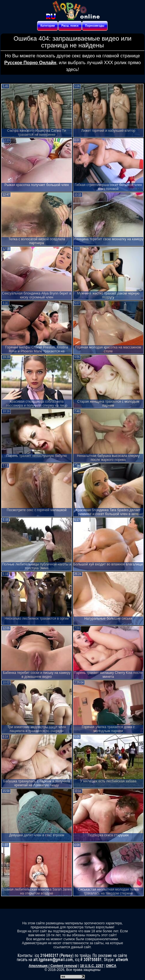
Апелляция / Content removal (53, 966)
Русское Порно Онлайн (30, 63)
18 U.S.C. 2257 (92, 966)
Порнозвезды (95, 26)
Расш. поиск (70, 26)
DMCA (111, 966)
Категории (48, 26)
